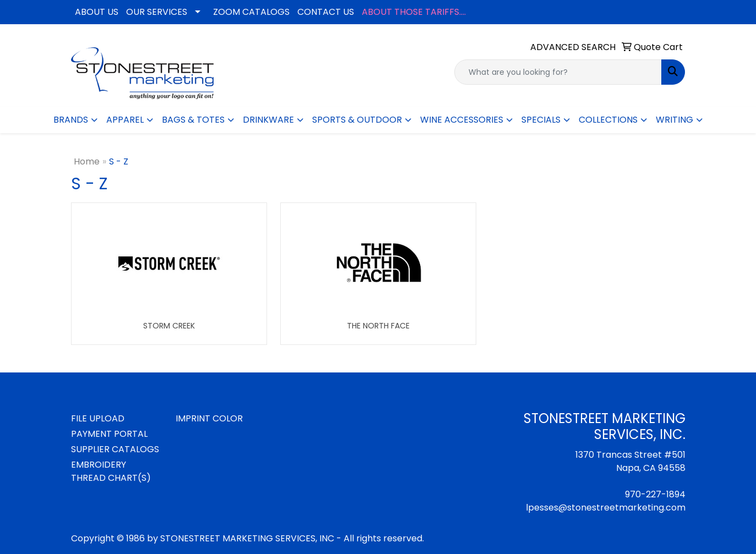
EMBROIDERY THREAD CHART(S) (111, 471)
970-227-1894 (655, 494)
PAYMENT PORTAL (109, 434)
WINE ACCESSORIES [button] (462, 120)
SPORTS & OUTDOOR (357, 120)
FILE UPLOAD (98, 418)
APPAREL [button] (125, 120)
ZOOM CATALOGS (251, 12)
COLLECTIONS (608, 120)
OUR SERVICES (157, 12)
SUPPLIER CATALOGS (115, 449)
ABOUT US (97, 12)
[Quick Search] (558, 72)
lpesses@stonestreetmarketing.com (606, 508)
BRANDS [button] (71, 120)
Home (87, 161)
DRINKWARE (268, 120)
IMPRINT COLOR (209, 418)
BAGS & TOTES (193, 120)
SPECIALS (541, 120)
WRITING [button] (675, 120)
